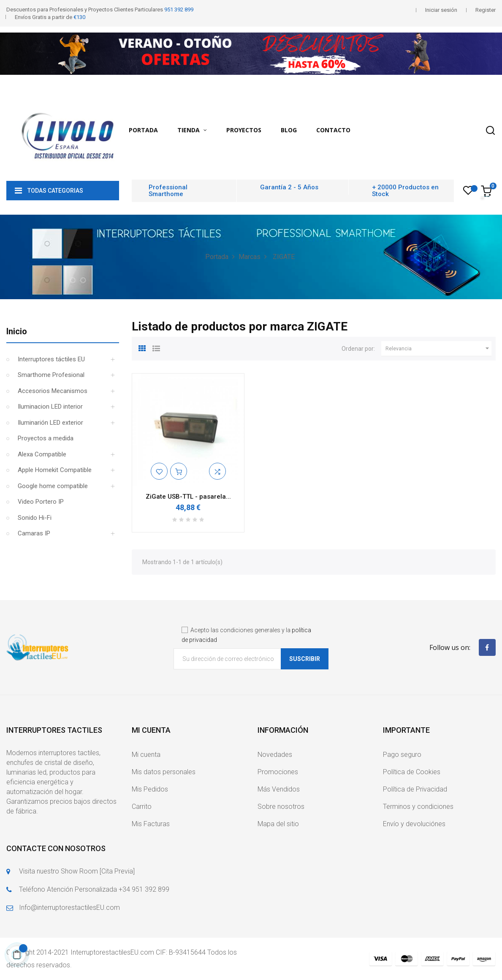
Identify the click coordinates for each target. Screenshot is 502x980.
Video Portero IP (41, 502)
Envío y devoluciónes (414, 824)
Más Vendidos (279, 789)
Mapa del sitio (278, 824)
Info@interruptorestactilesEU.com (69, 908)
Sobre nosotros (281, 807)
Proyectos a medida (46, 438)
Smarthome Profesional (51, 375)
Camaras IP (34, 533)
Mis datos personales (164, 772)
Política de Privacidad (415, 789)
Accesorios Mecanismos (53, 391)
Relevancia (438, 349)
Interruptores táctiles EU (51, 359)
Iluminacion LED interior (50, 407)
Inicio (17, 331)
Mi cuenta (146, 755)
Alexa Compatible (42, 454)
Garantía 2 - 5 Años (289, 187)
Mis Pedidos (150, 789)
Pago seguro (402, 755)
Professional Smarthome (168, 191)
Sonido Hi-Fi (35, 518)
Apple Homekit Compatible (55, 470)
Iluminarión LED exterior (50, 423)
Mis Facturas (151, 824)
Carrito (142, 807)
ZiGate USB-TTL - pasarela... (188, 497)
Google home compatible (53, 486)
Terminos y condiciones (418, 807)
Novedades (275, 755)
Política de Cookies (412, 772)
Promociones (278, 772)
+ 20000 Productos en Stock (405, 191)
